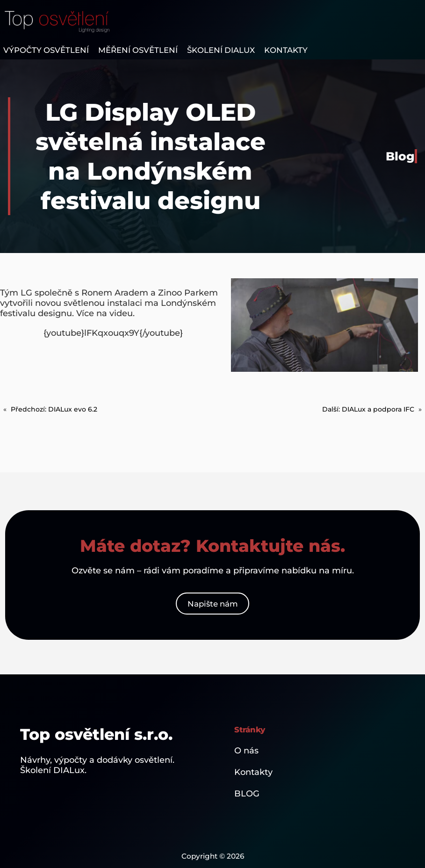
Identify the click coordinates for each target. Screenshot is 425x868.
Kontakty (253, 772)
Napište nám (213, 604)
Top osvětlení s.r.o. (96, 734)
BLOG (247, 794)
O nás (246, 751)
